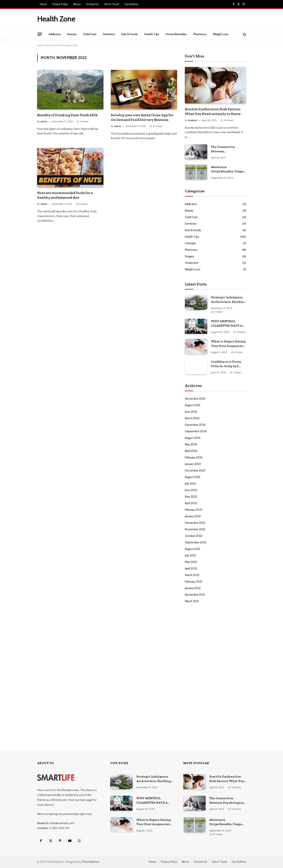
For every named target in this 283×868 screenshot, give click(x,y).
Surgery (190, 256)
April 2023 (191, 503)
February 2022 (194, 582)
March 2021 (192, 601)
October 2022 (194, 536)
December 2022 (195, 523)
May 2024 (191, 444)
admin (44, 121)
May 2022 (191, 562)
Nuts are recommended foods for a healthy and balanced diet (65, 195)
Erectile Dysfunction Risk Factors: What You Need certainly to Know (213, 111)
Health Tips (152, 34)
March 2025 (192, 418)
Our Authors (132, 4)
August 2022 (193, 549)
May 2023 (191, 497)
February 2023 (194, 510)
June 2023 (191, 490)
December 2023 (195, 470)
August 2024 (193, 438)
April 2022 (191, 568)
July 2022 (190, 555)
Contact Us (92, 4)
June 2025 (191, 412)
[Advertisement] (172, 18)
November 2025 (195, 399)
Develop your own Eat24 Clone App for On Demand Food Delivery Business (142, 117)
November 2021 (195, 595)
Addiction (55, 34)
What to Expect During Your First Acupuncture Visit (229, 344)
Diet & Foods (129, 34)
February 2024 (194, 457)
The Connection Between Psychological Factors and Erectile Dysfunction (228, 149)
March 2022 (192, 575)
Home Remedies (176, 34)
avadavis (193, 120)
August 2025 (193, 405)
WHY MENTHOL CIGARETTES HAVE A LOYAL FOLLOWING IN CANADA (228, 324)
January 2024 (193, 464)
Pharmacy (200, 34)
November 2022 (195, 529)
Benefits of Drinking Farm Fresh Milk (67, 115)
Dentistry (109, 34)
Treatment (192, 263)
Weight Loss (221, 34)
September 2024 (196, 431)
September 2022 (196, 542)
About (77, 4)
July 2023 (190, 484)
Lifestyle (190, 243)
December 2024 (195, 425)
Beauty (72, 34)
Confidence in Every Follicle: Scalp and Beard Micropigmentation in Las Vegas (228, 364)
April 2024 (191, 451)
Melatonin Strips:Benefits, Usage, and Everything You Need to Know (227, 169)
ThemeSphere (90, 862)
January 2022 (193, 588)
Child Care (90, 34)
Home (43, 4)
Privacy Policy (60, 4)
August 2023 (193, 477)
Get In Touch (112, 4)
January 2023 (193, 516)
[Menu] (40, 34)
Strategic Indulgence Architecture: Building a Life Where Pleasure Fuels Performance (228, 300)
